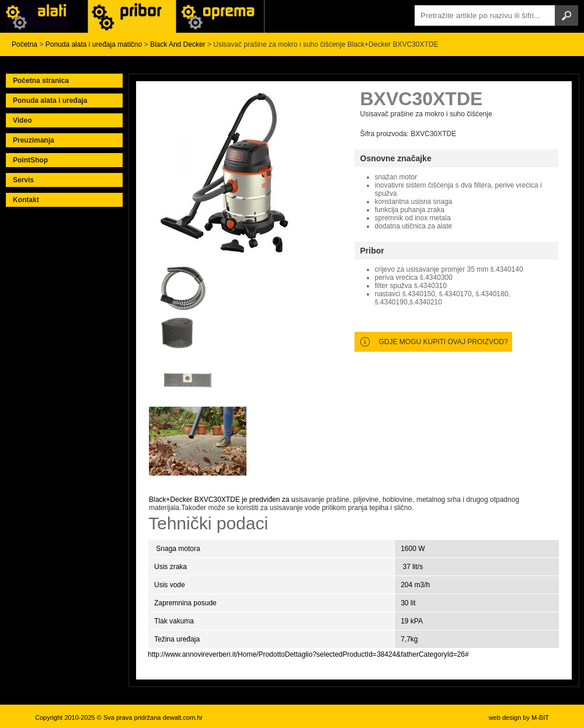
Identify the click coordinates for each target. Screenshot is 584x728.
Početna (25, 44)
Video (22, 120)
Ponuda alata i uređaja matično (94, 44)
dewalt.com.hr (182, 717)
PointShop (30, 160)
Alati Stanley (220, 16)
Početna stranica (41, 81)
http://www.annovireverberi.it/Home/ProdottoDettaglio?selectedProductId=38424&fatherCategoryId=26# (308, 654)
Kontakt (26, 200)
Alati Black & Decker (132, 16)
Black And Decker (178, 44)
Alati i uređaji (44, 16)
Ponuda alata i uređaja (50, 100)
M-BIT (540, 717)
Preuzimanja (34, 140)
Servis (23, 180)
